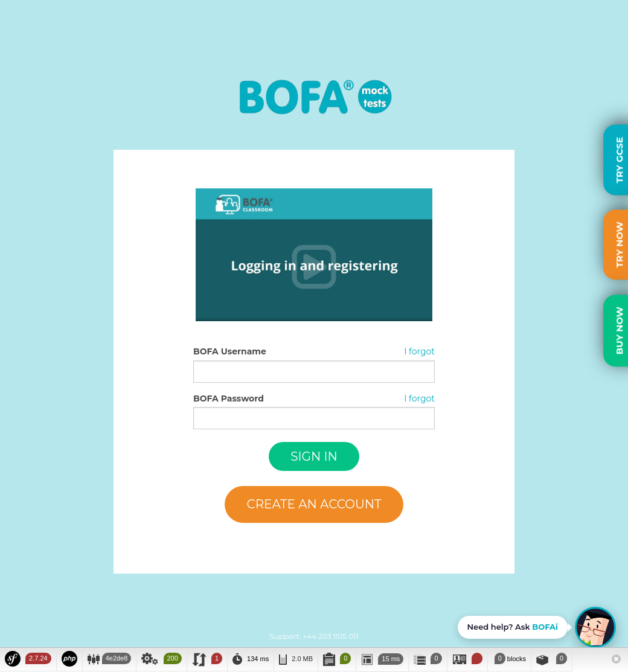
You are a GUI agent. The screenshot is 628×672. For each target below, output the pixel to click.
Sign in (314, 456)
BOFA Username (230, 351)
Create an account (314, 504)
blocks (509, 658)
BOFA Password (229, 398)
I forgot (419, 351)
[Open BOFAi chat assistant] (537, 627)
